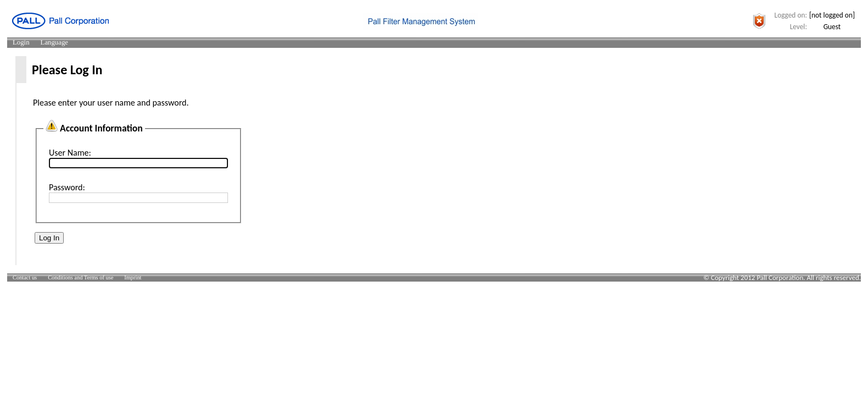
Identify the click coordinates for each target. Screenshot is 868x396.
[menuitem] (21, 43)
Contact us (25, 277)
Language (54, 42)
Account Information (101, 128)
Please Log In (67, 70)
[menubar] (40, 43)
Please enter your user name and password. (111, 103)
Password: (67, 187)
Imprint (133, 277)
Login (21, 42)
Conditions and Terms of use (80, 277)
